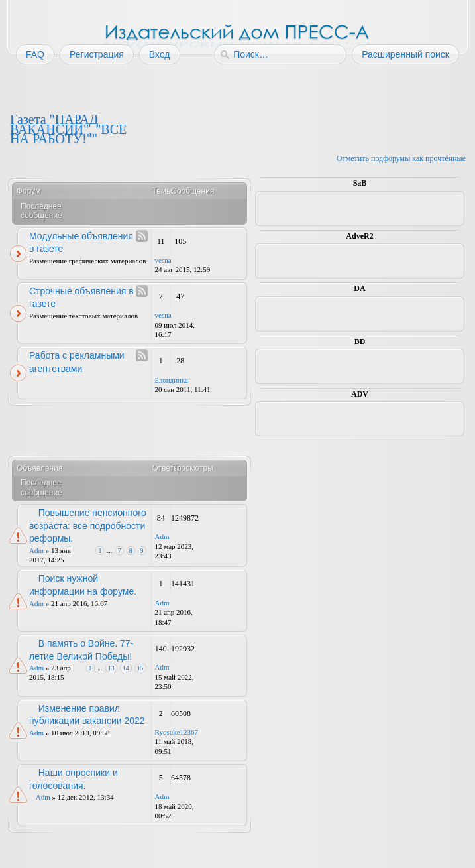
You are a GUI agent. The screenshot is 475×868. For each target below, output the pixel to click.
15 (140, 668)
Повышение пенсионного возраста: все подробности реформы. (88, 526)
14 (126, 668)
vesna (163, 260)
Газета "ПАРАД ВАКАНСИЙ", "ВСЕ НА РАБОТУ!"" (68, 129)
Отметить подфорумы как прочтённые (401, 158)
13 (111, 668)
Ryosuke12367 (177, 732)
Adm (36, 550)
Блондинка (172, 380)
